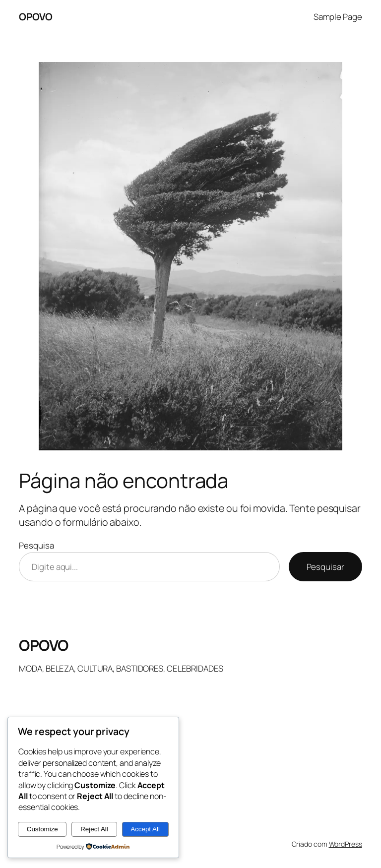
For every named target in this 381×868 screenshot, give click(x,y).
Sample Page (338, 17)
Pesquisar (325, 567)
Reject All (94, 829)
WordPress (346, 844)
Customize (42, 829)
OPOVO (36, 17)
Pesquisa (36, 545)
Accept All (145, 829)
